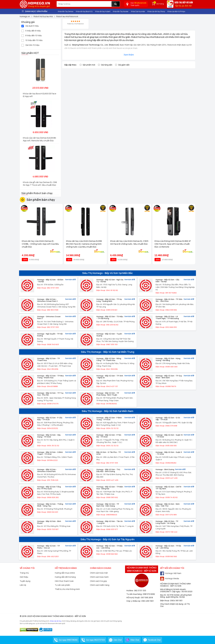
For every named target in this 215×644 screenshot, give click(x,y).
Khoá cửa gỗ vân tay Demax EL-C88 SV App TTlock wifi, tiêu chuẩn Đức (40, 184)
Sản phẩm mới (89, 65)
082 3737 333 (140, 590)
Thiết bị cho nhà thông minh (67, 589)
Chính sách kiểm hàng (100, 585)
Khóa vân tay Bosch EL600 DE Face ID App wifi (40, 95)
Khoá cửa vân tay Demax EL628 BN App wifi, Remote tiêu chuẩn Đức (39, 139)
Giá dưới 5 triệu (30, 26)
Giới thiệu (24, 577)
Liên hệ (23, 585)
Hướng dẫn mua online (65, 573)
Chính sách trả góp (98, 581)
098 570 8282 (149, 594)
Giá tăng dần (107, 65)
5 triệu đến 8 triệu (31, 30)
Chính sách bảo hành (99, 577)
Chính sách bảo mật (99, 573)
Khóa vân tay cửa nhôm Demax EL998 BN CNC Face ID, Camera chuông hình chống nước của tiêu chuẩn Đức (84, 244)
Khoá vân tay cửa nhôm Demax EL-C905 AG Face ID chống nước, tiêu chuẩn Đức (129, 242)
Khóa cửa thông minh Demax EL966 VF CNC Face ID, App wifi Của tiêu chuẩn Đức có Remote (173, 244)
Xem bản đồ (70, 280)
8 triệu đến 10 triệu (32, 35)
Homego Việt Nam (171, 573)
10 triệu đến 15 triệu (32, 40)
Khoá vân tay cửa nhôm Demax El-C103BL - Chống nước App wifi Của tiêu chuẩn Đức (40, 244)
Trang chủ (24, 573)
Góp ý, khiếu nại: (134, 601)
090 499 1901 (148, 601)
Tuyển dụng (25, 581)
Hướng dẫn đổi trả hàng (65, 577)
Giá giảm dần (124, 65)
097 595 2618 (147, 597)
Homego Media (170, 578)
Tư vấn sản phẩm (62, 585)
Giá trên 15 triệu (30, 45)
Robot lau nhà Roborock (76, 22)
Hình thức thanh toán (64, 581)
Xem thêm (129, 55)
